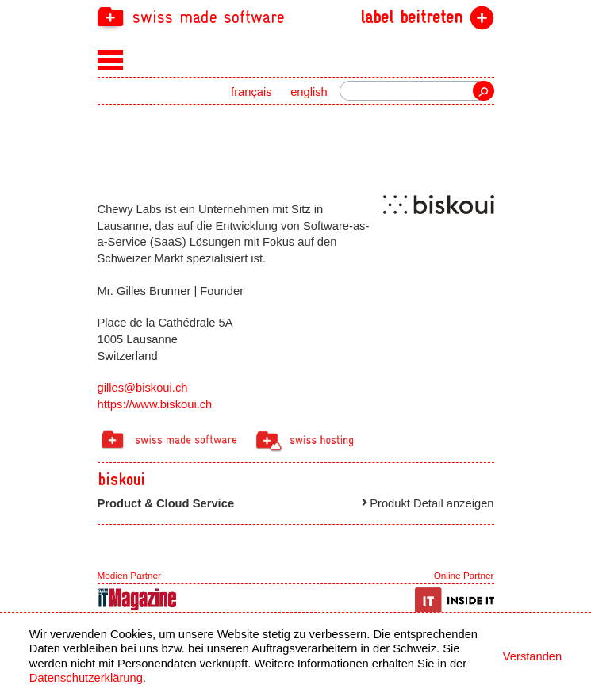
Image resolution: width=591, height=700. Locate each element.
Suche (483, 91)
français (251, 92)
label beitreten (411, 17)
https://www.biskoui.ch (155, 404)
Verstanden (532, 656)
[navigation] (296, 16)
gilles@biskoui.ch (143, 388)
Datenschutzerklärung (86, 678)
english (309, 92)
